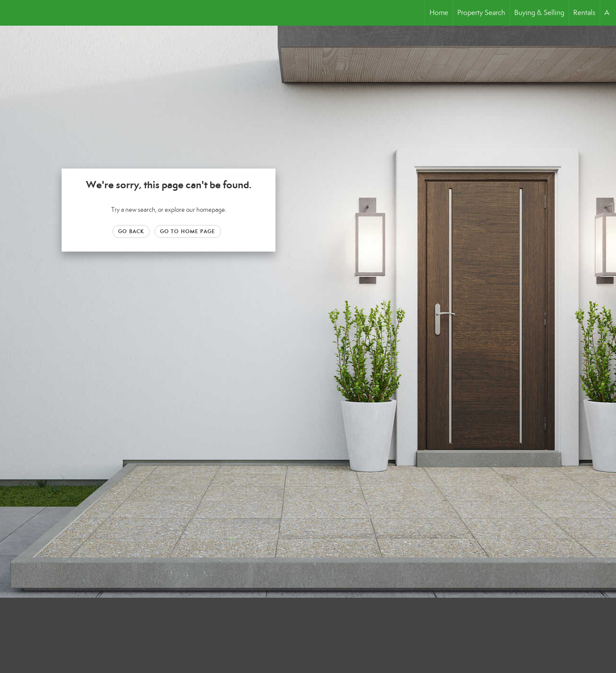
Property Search (481, 13)
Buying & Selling (539, 13)
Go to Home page (188, 231)
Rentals (584, 13)
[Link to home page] (11, 13)
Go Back (131, 231)
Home (439, 13)
